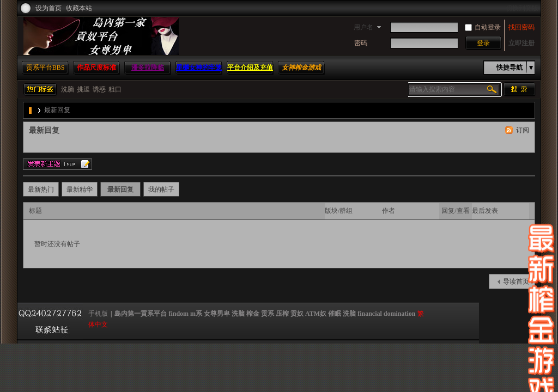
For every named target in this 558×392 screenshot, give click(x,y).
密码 (361, 43)
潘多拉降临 (148, 68)
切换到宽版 (522, 8)
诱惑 (99, 89)
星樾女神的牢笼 (199, 68)
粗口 (115, 89)
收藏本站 (79, 8)
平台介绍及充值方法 (250, 74)
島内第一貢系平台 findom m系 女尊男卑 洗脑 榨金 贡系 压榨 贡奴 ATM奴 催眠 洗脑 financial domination (31, 110)
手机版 (98, 314)
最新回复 (57, 110)
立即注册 (521, 43)
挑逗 (83, 89)
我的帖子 (161, 189)
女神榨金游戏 (301, 68)
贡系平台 (46, 68)
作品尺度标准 (96, 68)
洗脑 (68, 89)
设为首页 (48, 8)
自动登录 (483, 27)
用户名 (363, 27)
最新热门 (41, 189)
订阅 (523, 130)
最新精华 (80, 189)
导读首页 (516, 281)
